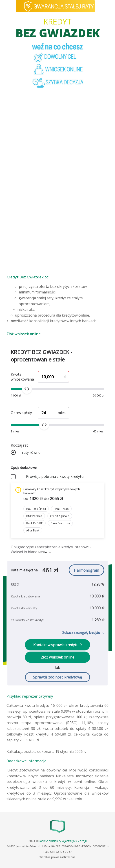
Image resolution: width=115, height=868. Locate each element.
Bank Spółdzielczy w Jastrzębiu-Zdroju (63, 841)
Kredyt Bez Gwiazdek (25, 277)
